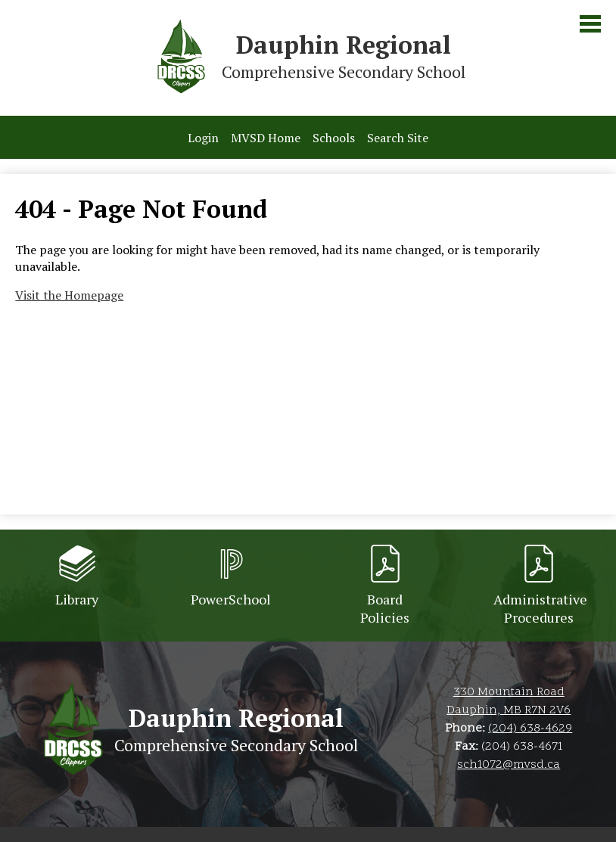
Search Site (398, 138)
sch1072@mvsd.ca (509, 765)
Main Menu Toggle (590, 24)
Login (203, 138)
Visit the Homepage (69, 295)
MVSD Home (266, 138)
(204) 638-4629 (530, 729)
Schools (334, 138)
